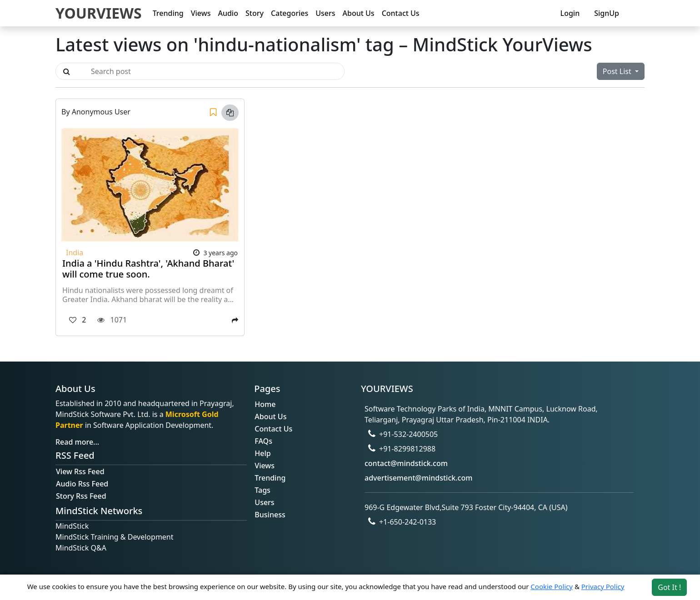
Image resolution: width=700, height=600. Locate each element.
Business (270, 515)
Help (262, 453)
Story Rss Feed (81, 496)
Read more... (77, 442)
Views (201, 13)
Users (325, 13)
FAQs (263, 441)
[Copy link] (230, 113)
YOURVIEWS (99, 13)
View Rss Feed (80, 471)
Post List (618, 71)
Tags (262, 490)
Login (570, 13)
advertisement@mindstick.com (418, 478)
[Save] (213, 113)
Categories (290, 13)
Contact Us (401, 13)
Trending (168, 13)
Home (265, 404)
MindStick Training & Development (115, 537)
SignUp (607, 13)
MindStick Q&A (81, 548)
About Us (359, 13)
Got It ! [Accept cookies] (669, 587)
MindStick (72, 526)
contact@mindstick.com (406, 463)
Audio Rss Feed (82, 484)
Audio (228, 13)
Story (255, 13)
